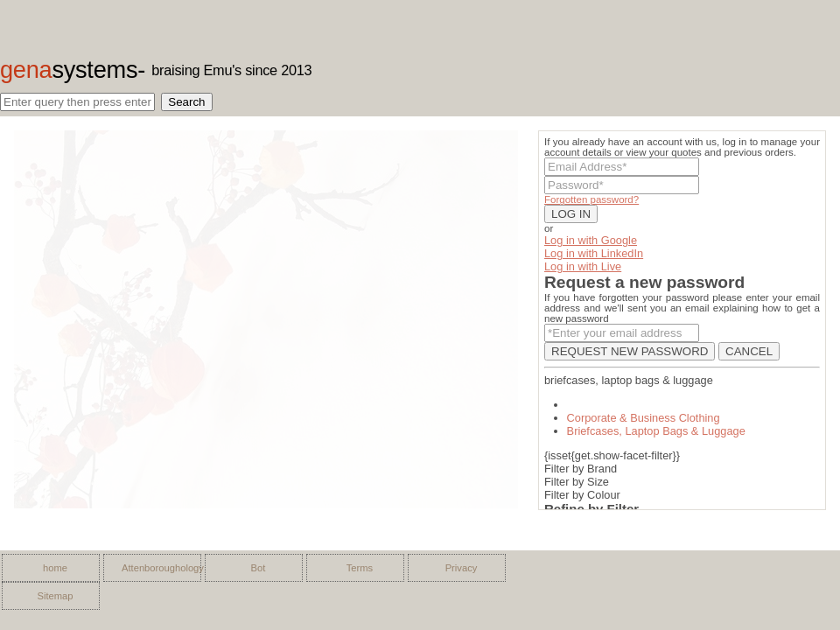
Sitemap (55, 596)
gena (69, 70)
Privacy (462, 568)
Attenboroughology (157, 568)
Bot (259, 568)
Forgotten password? (591, 199)
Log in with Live (583, 266)
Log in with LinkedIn (594, 253)
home (55, 568)
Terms (360, 568)
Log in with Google (591, 240)
